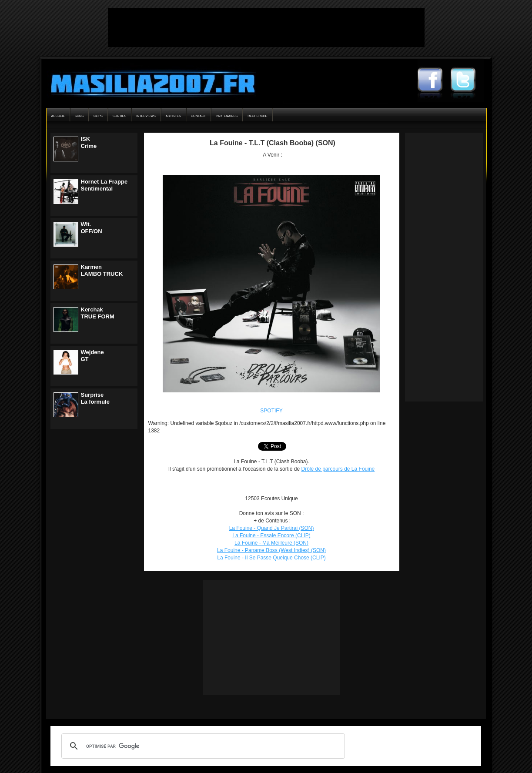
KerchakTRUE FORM (98, 313)
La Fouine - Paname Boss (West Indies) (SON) (271, 550)
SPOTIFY (271, 411)
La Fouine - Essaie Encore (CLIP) (271, 535)
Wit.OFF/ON (92, 228)
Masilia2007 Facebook (434, 80)
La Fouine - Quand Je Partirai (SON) (272, 528)
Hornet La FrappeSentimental (104, 185)
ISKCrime (89, 142)
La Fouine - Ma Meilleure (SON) (271, 543)
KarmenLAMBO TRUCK (102, 270)
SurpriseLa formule (95, 398)
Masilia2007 (148, 82)
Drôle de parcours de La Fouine (338, 469)
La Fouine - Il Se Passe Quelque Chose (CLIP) (271, 558)
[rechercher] (202, 746)
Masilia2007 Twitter (467, 80)
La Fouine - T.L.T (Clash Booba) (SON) (273, 143)
